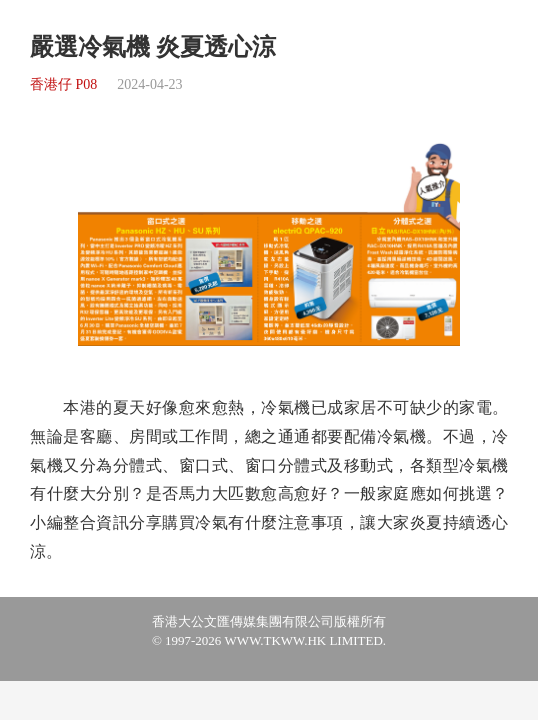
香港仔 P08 (63, 84)
